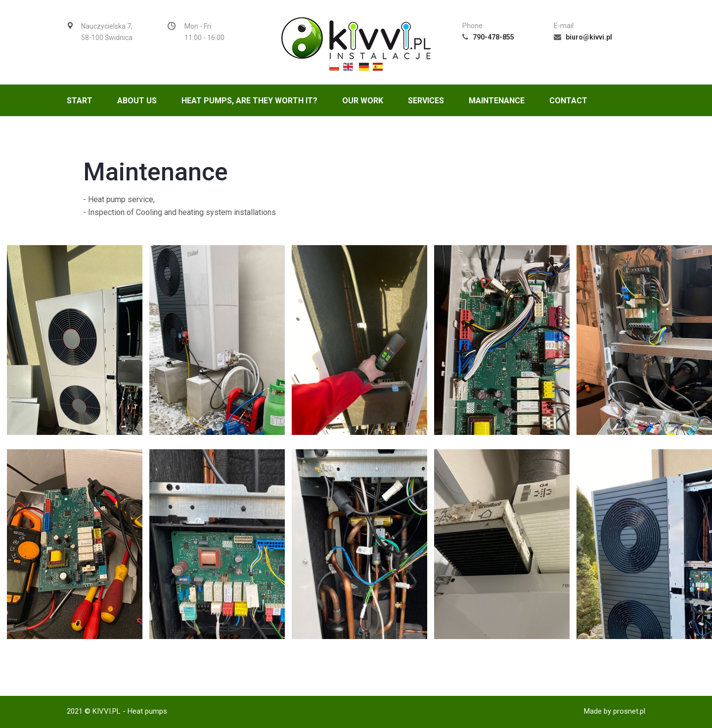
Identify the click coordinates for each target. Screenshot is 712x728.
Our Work (363, 101)
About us (137, 101)
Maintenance (497, 101)
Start (80, 101)
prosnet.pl (629, 711)
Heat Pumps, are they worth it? (249, 101)
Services (426, 101)
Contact (568, 101)
